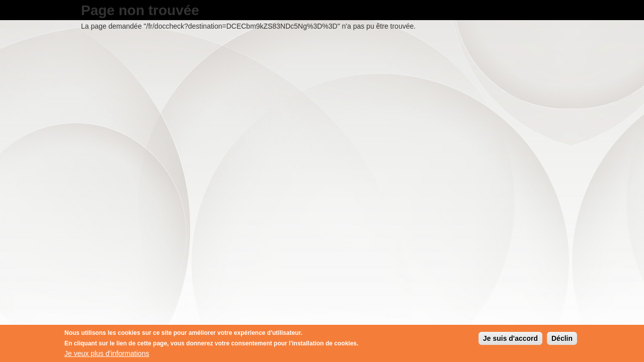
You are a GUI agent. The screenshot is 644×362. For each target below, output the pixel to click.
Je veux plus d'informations (107, 354)
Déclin (562, 339)
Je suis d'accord (510, 339)
